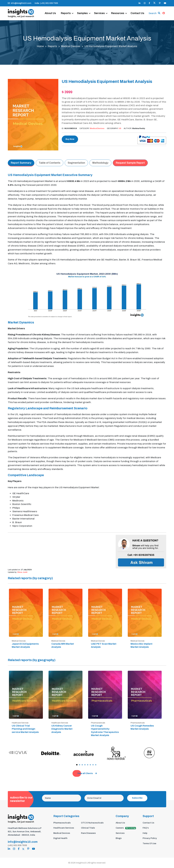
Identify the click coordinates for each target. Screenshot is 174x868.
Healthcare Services (64, 828)
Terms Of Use (149, 844)
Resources (118, 10)
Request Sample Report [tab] (130, 163)
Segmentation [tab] (76, 163)
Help (145, 833)
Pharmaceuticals (62, 823)
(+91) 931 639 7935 (17, 845)
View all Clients (87, 774)
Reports (66, 10)
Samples (83, 10)
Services (100, 10)
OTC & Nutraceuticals (92, 823)
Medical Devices (71, 47)
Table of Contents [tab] (50, 163)
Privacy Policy (150, 838)
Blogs (119, 838)
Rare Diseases (88, 833)
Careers (126, 828)
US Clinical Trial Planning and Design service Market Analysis (25, 729)
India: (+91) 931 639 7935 (46, 3)
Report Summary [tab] (21, 163)
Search (153, 12)
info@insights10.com (20, 3)
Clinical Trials (88, 828)
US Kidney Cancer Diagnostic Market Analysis (62, 729)
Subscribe (137, 798)
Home (40, 47)
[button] (77, 765)
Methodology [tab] (100, 163)
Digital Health (60, 838)
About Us (51, 10)
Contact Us (52, 17)
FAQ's (146, 828)
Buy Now (70, 140)
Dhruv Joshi (22, 573)
